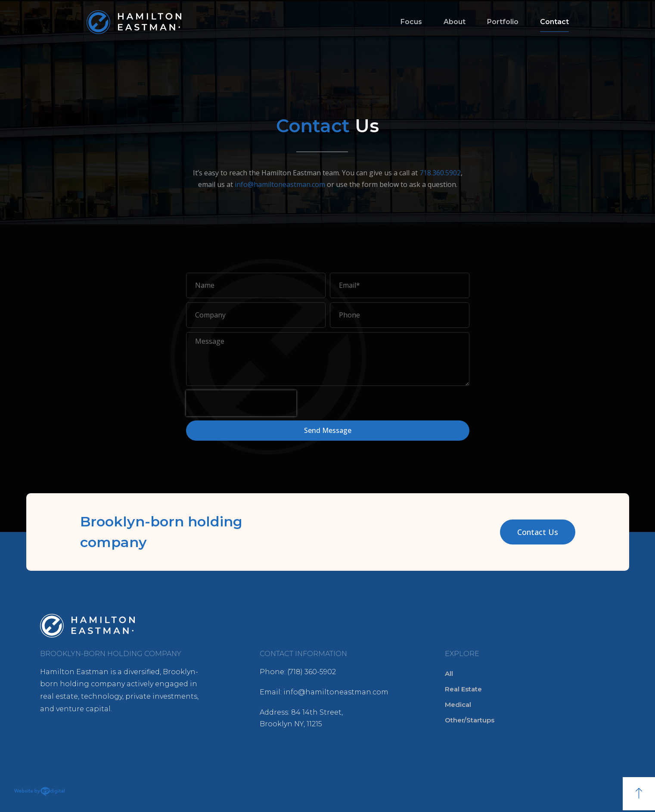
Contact (554, 22)
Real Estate (463, 689)
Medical (458, 705)
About (455, 22)
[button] (538, 532)
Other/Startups (470, 720)
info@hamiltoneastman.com (280, 184)
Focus (411, 22)
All (449, 674)
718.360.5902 (440, 173)
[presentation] (241, 403)
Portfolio (503, 22)
